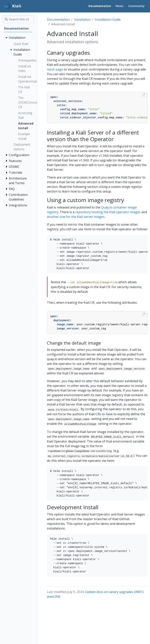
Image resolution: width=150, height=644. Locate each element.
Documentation (58, 19)
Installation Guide (108, 19)
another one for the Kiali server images (76, 217)
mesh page (55, 69)
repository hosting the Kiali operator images (108, 212)
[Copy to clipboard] (144, 95)
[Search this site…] (18, 19)
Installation (82, 19)
